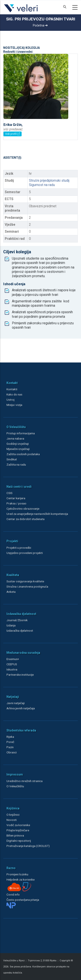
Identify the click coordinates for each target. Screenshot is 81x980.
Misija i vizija (14, 405)
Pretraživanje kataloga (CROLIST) (28, 846)
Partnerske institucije (20, 675)
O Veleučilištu (15, 786)
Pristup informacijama (21, 433)
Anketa (11, 592)
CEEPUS (12, 664)
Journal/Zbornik (17, 620)
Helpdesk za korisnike (21, 880)
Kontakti (12, 389)
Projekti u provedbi (19, 548)
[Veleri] (21, 12)
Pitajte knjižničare (18, 830)
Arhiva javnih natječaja (21, 708)
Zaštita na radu (16, 464)
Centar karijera (16, 498)
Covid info (13, 894)
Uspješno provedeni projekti (25, 553)
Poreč (10, 742)
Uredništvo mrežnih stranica (25, 781)
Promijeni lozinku (17, 874)
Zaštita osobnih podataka (23, 454)
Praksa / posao (17, 503)
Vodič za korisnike (18, 825)
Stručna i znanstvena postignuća (27, 586)
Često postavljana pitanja (23, 900)
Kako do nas (14, 394)
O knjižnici (13, 815)
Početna (40, 25)
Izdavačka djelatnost (20, 631)
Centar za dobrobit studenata (25, 519)
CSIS (10, 493)
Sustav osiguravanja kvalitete (25, 581)
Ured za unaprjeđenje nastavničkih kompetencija (37, 514)
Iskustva (12, 669)
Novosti (12, 820)
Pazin (10, 747)
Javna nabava (15, 438)
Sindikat (12, 459)
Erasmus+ (13, 659)
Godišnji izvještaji (18, 444)
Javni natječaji (16, 703)
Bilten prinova (15, 835)
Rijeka (10, 737)
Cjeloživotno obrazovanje (23, 509)
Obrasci (12, 752)
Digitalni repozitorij (19, 841)
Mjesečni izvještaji (18, 449)
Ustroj (10, 400)
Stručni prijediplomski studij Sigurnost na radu (49, 183)
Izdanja (11, 625)
